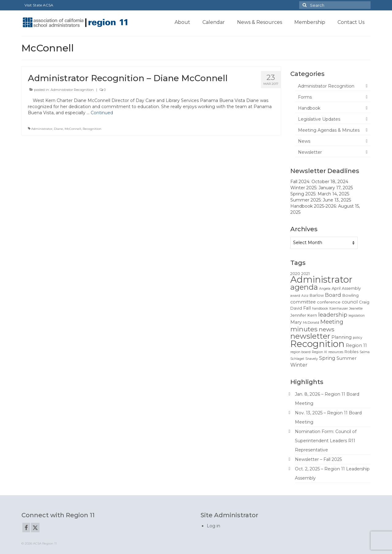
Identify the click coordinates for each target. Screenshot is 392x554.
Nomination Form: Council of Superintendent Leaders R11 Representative (326, 441)
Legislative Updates (319, 119)
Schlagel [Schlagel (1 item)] (297, 359)
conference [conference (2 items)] (329, 302)
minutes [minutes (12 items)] (304, 329)
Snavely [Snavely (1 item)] (312, 359)
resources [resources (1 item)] (336, 352)
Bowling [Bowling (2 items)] (351, 295)
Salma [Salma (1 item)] (365, 352)
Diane (58, 129)
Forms (305, 97)
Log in (213, 526)
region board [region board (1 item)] (300, 352)
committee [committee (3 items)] (303, 302)
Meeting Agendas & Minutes (329, 130)
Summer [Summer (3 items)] (347, 358)
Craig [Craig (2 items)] (364, 302)
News (304, 141)
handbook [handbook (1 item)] (320, 309)
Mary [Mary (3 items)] (296, 322)
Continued (102, 113)
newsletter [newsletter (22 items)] (310, 336)
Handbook (309, 108)
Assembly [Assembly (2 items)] (351, 288)
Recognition (92, 129)
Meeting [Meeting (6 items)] (332, 322)
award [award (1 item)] (295, 296)
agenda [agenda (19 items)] (304, 287)
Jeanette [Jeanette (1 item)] (356, 309)
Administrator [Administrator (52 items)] (321, 279)
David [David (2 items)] (296, 308)
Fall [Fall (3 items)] (307, 308)
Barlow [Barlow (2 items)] (317, 295)
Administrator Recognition (72, 90)
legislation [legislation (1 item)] (357, 316)
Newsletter (310, 152)
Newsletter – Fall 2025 (318, 459)
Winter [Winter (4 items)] (299, 365)
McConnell (73, 129)
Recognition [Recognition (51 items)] (317, 344)
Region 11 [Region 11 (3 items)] (356, 345)
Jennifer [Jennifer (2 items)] (298, 315)
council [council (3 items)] (350, 302)
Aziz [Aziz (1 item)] (305, 296)
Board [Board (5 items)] (333, 295)
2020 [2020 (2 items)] (295, 273)
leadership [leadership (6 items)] (333, 315)
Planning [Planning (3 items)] (341, 337)
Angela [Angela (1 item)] (325, 289)
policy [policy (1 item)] (358, 338)
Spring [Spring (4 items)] (327, 358)
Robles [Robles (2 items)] (351, 352)
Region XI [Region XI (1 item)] (319, 352)
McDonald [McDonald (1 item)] (311, 323)
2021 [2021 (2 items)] (305, 273)
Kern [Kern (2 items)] (312, 315)
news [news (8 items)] (327, 329)
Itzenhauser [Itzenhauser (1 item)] (339, 309)
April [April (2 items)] (336, 288)
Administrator (42, 129)
